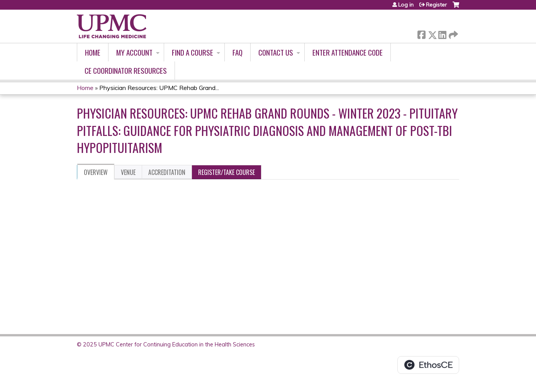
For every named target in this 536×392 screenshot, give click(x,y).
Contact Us (276, 52)
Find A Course (193, 52)
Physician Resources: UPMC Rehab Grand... (159, 88)
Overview (96, 172)
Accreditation (167, 172)
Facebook (421, 33)
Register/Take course (226, 172)
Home (93, 52)
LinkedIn (442, 33)
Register (436, 5)
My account (134, 52)
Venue (128, 172)
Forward (453, 33)
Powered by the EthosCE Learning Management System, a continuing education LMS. (428, 365)
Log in (406, 5)
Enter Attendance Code (348, 52)
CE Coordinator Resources (126, 70)
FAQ (237, 52)
